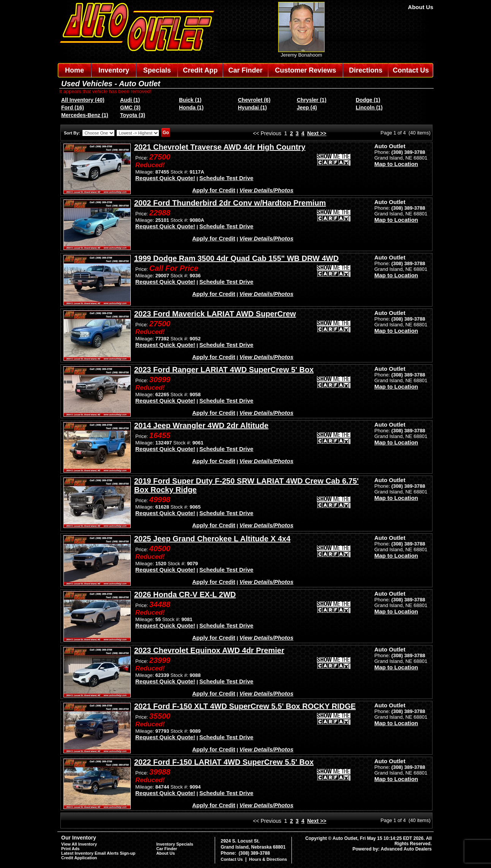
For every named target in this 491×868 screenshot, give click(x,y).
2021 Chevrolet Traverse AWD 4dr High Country (220, 147)
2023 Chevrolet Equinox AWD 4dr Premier (209, 650)
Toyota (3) (133, 115)
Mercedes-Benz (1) (85, 115)
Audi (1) (130, 100)
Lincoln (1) (369, 108)
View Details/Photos (266, 190)
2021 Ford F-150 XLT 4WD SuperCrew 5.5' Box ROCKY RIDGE (245, 706)
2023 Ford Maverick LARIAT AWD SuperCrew (215, 314)
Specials (157, 70)
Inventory (114, 70)
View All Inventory (79, 844)
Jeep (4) (307, 108)
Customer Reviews (305, 70)
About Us (421, 7)
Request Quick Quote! (165, 178)
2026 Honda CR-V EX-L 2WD (185, 594)
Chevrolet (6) (254, 100)
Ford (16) (73, 108)
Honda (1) (191, 108)
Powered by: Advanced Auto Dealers (392, 849)
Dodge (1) (368, 100)
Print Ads (70, 849)
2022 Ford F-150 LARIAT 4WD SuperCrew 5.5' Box (224, 762)
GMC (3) (130, 108)
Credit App (200, 70)
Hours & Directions (268, 859)
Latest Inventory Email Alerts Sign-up (98, 853)
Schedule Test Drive (226, 178)
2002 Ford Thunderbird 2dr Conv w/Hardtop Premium (230, 203)
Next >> (317, 133)
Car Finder (245, 70)
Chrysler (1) (312, 100)
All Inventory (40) (83, 100)
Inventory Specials (175, 844)
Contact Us (411, 70)
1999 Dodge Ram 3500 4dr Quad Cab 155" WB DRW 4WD (236, 258)
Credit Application (79, 858)
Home (74, 70)
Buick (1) (190, 100)
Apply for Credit (214, 190)
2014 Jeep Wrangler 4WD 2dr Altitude (201, 425)
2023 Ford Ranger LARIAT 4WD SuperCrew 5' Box (224, 370)
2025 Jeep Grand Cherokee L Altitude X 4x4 (212, 539)
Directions (366, 70)
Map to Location (396, 164)
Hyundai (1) (252, 108)
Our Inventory (79, 838)
